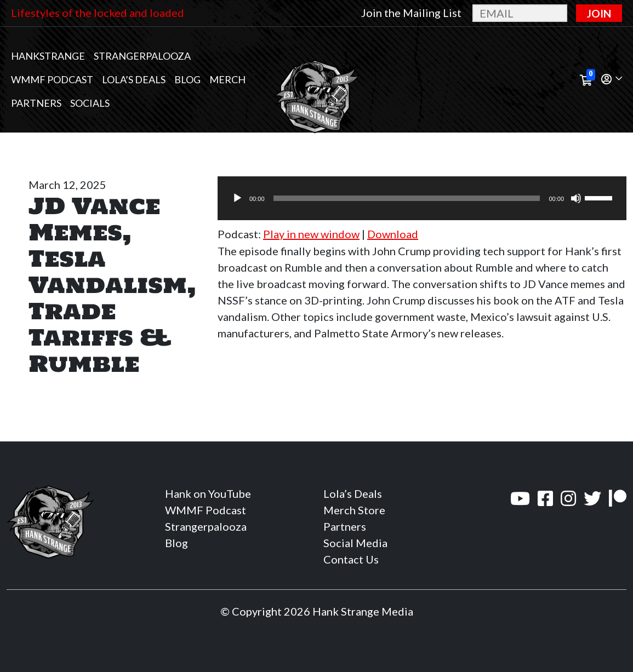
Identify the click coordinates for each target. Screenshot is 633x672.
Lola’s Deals (134, 79)
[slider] (407, 198)
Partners (36, 103)
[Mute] (576, 198)
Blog (187, 79)
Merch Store (354, 510)
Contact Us (351, 559)
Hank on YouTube (208, 493)
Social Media (355, 543)
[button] (612, 80)
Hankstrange (48, 56)
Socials (90, 103)
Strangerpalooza (142, 56)
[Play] (237, 198)
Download (393, 234)
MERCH (227, 79)
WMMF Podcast (52, 79)
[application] (422, 198)
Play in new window (311, 234)
